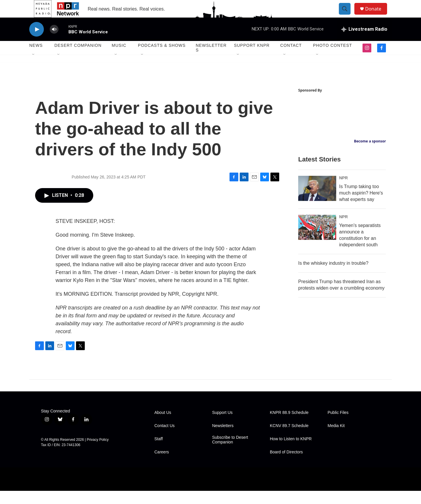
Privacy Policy (98, 453)
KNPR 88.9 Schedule (289, 426)
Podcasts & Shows (162, 59)
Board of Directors (286, 465)
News (36, 59)
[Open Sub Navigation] (34, 68)
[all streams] (364, 42)
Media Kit (336, 439)
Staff (159, 452)
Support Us (222, 426)
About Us (163, 426)
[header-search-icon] (347, 16)
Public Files (338, 426)
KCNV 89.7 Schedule (289, 439)
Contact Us (164, 439)
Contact (291, 59)
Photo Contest (333, 59)
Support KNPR (252, 59)
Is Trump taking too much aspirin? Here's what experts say (361, 206)
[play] (37, 43)
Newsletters (211, 61)
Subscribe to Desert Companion (230, 453)
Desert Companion (78, 59)
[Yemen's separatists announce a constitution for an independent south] (317, 240)
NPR (344, 191)
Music (119, 59)
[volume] (54, 43)
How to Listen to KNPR (291, 452)
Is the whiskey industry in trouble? (333, 276)
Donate (377, 15)
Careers (162, 465)
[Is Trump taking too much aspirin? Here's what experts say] (317, 202)
